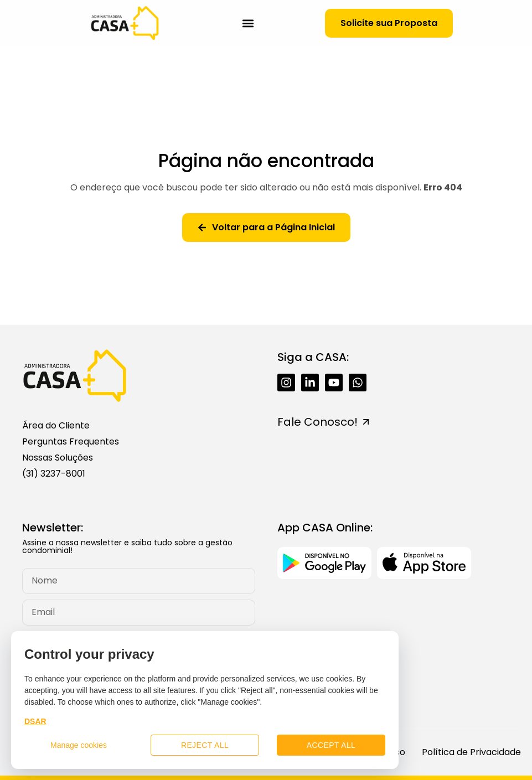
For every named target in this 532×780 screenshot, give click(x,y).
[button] (248, 23)
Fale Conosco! (317, 422)
